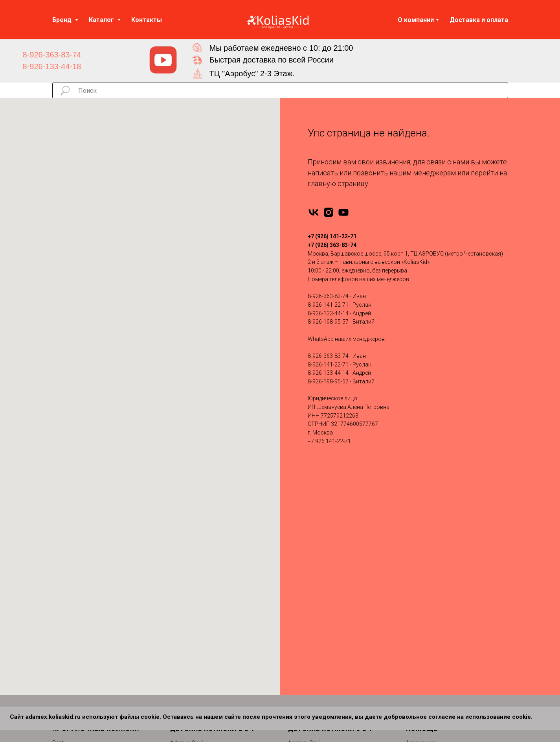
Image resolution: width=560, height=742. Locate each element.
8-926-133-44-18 (52, 66)
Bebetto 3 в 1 (304, 558)
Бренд (63, 20)
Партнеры (419, 633)
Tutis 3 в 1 (301, 620)
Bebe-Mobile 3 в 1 (310, 546)
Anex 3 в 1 (301, 533)
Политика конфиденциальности (448, 620)
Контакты (147, 20)
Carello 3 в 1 (303, 645)
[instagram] (329, 212)
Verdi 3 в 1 (301, 633)
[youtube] (343, 212)
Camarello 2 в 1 (189, 571)
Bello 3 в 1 (301, 658)
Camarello (65, 620)
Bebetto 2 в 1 (186, 558)
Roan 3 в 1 (301, 608)
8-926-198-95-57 (328, 322)
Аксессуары (422, 533)
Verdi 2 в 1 (183, 670)
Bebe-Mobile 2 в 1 (192, 546)
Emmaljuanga (70, 558)
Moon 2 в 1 (184, 608)
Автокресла (421, 521)
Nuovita (62, 596)
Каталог (102, 20)
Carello (61, 645)
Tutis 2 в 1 (183, 658)
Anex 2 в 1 (183, 533)
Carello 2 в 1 (185, 683)
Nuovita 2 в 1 (186, 620)
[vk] (314, 212)
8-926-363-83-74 (52, 55)
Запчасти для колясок (435, 546)
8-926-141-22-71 (328, 305)
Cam (58, 633)
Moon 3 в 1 (302, 596)
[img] (163, 60)
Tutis (58, 546)
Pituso (60, 583)
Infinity (60, 533)
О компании (416, 20)
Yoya (59, 571)
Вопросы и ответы (430, 596)
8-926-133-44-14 (328, 313)
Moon (60, 608)
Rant (58, 521)
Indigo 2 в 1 (184, 583)
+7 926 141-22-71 (329, 441)
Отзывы (416, 571)
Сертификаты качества (436, 608)
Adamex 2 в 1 (187, 521)
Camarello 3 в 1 (307, 571)
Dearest (62, 658)
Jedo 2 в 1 (183, 596)
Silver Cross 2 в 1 (192, 645)
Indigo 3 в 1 (302, 583)
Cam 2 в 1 (183, 695)
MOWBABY (66, 670)
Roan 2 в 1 (183, 633)
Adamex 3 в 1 (305, 521)
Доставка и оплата (479, 20)
